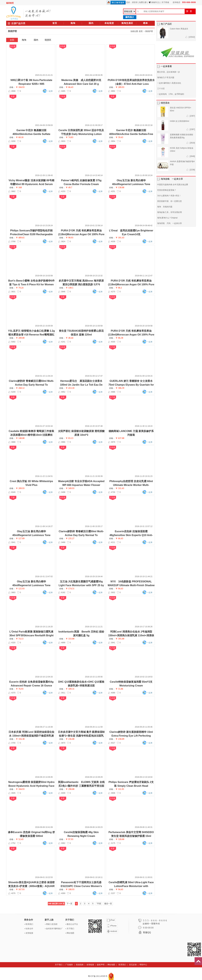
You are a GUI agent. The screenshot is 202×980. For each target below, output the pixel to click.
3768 (13, 242)
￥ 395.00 (120, 639)
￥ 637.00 (120, 438)
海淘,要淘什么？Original (167, 218)
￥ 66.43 (69, 87)
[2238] (192, 170)
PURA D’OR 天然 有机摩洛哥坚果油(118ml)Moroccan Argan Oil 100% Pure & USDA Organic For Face (81, 234)
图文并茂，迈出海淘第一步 (169, 72)
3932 (113, 592)
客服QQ (147, 932)
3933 (63, 141)
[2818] (192, 143)
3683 (13, 592)
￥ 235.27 (70, 538)
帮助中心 (143, 965)
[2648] (192, 156)
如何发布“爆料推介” (54, 929)
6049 (13, 492)
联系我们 (29, 924)
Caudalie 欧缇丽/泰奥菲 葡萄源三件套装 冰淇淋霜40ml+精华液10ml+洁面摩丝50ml (31, 435)
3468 (63, 542)
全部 (12, 40)
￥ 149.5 (69, 288)
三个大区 (161, 89)
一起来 (50, 91)
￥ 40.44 (69, 338)
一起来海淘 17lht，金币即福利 (171, 94)
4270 (113, 292)
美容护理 (149, 31)
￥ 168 (19, 188)
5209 (13, 392)
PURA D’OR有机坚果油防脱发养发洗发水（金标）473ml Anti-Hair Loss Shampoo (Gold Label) (131, 84)
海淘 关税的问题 (165, 207)
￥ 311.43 (120, 488)
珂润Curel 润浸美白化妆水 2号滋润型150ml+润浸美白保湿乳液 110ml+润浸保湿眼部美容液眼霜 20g (131, 635)
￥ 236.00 (70, 739)
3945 (13, 793)
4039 (113, 242)
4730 (113, 492)
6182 (63, 592)
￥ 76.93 (19, 689)
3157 (113, 893)
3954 (113, 141)
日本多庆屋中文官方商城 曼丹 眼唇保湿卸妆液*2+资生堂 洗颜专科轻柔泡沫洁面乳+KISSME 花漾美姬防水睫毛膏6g (81, 736)
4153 (63, 191)
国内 (91, 23)
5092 (13, 342)
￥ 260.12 (20, 388)
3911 (63, 693)
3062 (63, 843)
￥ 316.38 (20, 739)
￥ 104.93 (20, 87)
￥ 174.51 (70, 589)
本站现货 (109, 23)
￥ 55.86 (119, 689)
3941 (113, 643)
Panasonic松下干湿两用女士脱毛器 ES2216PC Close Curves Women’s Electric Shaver (81, 886)
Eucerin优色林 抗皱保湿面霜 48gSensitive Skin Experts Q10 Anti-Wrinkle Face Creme (131, 535)
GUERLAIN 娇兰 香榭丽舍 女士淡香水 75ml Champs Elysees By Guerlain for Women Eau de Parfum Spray (131, 385)
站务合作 (29, 929)
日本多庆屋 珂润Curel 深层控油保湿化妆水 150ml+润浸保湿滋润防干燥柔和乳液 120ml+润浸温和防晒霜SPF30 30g (31, 736)
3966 (63, 442)
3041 (13, 542)
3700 (13, 743)
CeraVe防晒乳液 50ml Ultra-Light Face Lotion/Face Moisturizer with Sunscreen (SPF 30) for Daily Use (131, 886)
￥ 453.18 (70, 388)
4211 (113, 542)
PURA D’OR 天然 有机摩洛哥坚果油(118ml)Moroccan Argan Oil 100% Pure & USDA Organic (131, 284)
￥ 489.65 (20, 238)
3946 (63, 292)
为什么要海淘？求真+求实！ (169, 196)
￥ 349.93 (70, 488)
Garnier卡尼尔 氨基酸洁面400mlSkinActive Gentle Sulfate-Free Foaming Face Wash (131, 134)
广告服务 (69, 965)
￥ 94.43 (119, 589)
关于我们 (70, 929)
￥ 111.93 (120, 789)
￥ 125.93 (20, 589)
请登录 (135, 2)
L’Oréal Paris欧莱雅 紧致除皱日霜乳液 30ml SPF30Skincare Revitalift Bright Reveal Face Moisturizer (31, 635)
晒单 (146, 23)
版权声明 (101, 965)
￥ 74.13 (19, 639)
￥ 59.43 (119, 137)
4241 (63, 342)
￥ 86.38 (119, 338)
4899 (63, 643)
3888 (13, 442)
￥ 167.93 (20, 889)
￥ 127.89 (20, 538)
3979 (113, 442)
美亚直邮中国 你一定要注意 (169, 201)
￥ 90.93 (69, 238)
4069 (63, 893)
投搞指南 (80, 965)
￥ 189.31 (70, 689)
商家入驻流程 (52, 924)
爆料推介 (130, 17)
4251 (113, 191)
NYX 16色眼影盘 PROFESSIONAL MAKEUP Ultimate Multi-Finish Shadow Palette (131, 585)
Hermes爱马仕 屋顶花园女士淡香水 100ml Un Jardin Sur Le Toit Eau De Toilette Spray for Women (81, 385)
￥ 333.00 (70, 639)
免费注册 (143, 2)
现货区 (48, 40)
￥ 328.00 (120, 839)
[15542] (192, 37)
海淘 (73, 23)
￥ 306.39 (120, 388)
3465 (63, 91)
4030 (113, 342)
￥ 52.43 (19, 839)
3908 (113, 793)
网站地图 (70, 933)
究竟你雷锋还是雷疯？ (167, 190)
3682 (13, 191)
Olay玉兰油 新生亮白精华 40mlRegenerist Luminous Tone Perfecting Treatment (131, 184)
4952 (63, 392)
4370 (13, 693)
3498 (63, 492)
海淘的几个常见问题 (166, 78)
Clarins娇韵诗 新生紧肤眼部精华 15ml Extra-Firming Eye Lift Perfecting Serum (131, 736)
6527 (113, 743)
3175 (113, 843)
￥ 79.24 (19, 288)
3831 (13, 292)
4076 (13, 893)
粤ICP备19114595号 (98, 976)
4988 (113, 392)
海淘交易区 (127, 23)
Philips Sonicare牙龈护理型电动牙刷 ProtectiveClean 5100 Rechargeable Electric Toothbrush (31, 234)
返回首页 (10, 3)
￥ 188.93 (70, 889)
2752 (13, 843)
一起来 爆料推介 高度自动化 (169, 83)
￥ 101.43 (120, 238)
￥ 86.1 (119, 288)
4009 (63, 793)
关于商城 (165, 2)
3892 (113, 91)
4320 (13, 643)
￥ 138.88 (120, 188)
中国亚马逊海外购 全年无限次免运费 (173, 185)
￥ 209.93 (120, 87)
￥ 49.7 (69, 188)
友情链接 (29, 933)
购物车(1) (154, 2)
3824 (63, 242)
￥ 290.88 (70, 789)
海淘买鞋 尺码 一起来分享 (169, 223)
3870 (63, 743)
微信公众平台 (72, 924)
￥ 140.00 (20, 438)
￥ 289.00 (20, 338)
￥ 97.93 (69, 839)
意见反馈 (133, 965)
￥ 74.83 (69, 137)
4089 (113, 693)
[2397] (192, 116)
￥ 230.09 (120, 739)
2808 (13, 91)
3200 (13, 141)
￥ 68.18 (19, 137)
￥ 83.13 (69, 438)
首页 (55, 23)
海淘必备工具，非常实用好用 (169, 212)
